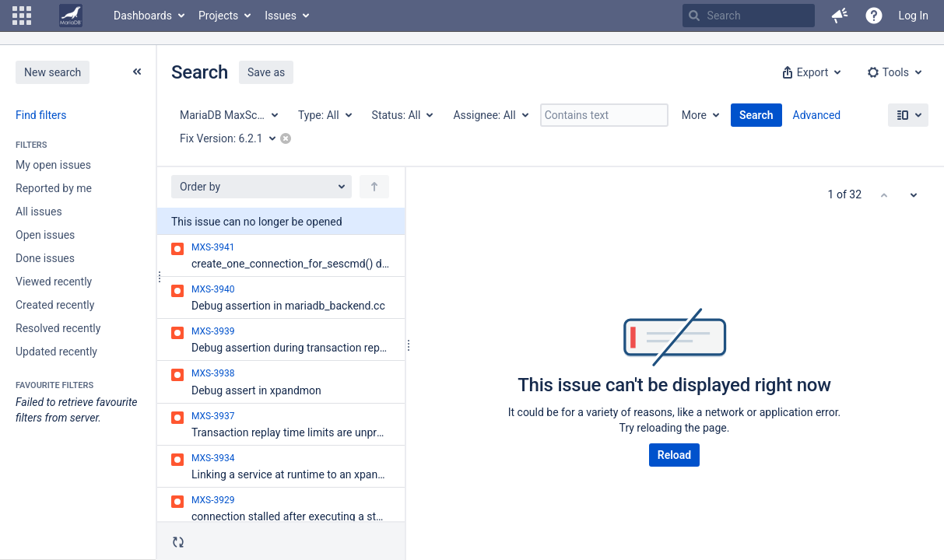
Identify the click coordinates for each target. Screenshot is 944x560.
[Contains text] (604, 115)
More (694, 115)
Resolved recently (58, 328)
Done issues (45, 258)
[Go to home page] (71, 16)
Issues (281, 16)
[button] (22, 16)
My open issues (53, 165)
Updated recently (56, 352)
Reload (674, 455)
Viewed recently (54, 282)
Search (756, 115)
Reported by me (54, 188)
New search (53, 72)
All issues (39, 212)
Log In (914, 16)
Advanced (817, 115)
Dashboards (143, 16)
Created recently (55, 305)
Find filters (41, 115)
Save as (266, 72)
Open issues (45, 235)
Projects (218, 16)
